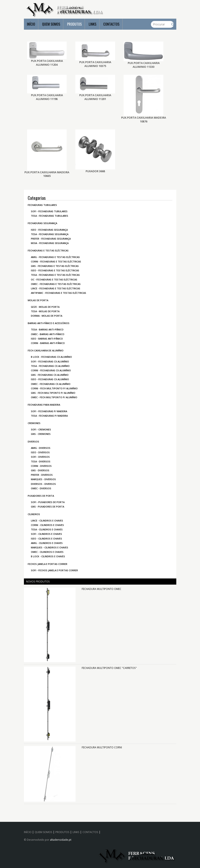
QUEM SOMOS (51, 24)
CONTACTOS (111, 24)
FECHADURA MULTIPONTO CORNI (102, 747)
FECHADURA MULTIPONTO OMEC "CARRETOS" (109, 668)
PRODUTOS (74, 24)
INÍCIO (31, 24)
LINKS (92, 24)
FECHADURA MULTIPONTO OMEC (101, 589)
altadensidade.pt (61, 840)
